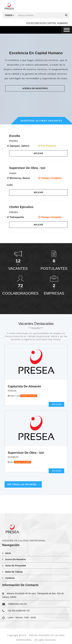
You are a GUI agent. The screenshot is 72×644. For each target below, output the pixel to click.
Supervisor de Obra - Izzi (26, 453)
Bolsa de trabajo (14, 572)
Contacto (10, 578)
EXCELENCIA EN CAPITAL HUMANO (47, 23)
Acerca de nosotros (35, 88)
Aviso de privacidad (16, 566)
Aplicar (38, 153)
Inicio (8, 553)
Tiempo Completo (29, 396)
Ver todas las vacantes (23, 484)
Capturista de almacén (24, 386)
